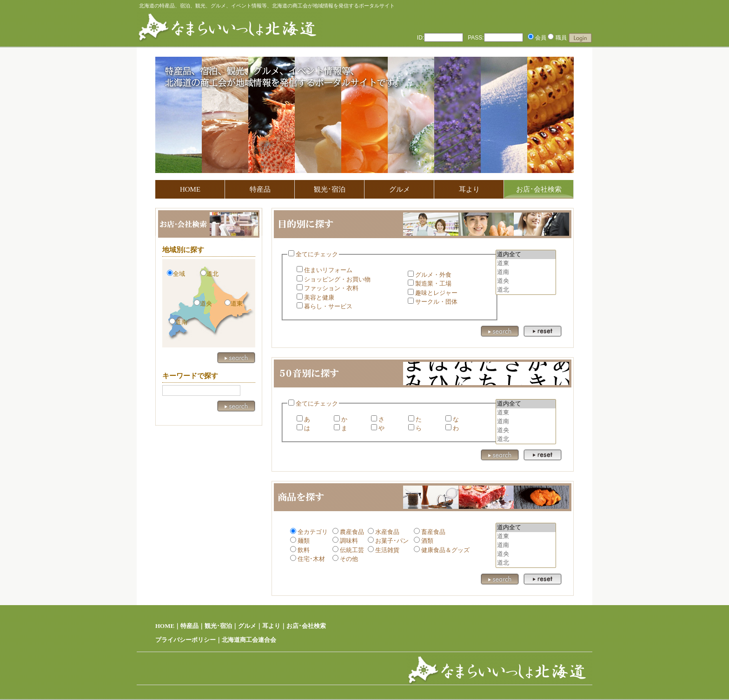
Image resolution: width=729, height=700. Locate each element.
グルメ (400, 189)
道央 (526, 281)
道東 (526, 263)
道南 (526, 272)
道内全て (526, 255)
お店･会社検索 (306, 626)
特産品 (260, 189)
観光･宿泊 (330, 189)
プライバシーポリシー (186, 640)
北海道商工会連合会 (249, 640)
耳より (469, 189)
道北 (526, 290)
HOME (190, 189)
